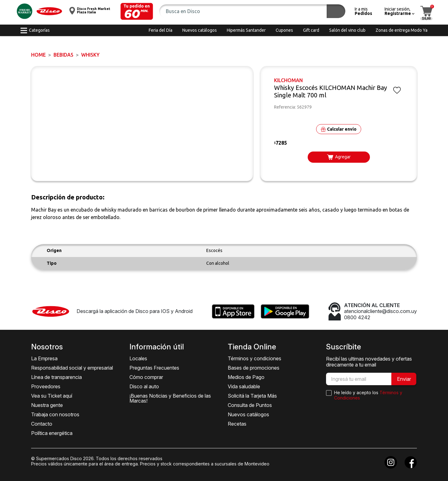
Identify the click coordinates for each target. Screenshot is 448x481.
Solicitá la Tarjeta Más (252, 396)
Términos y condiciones (254, 358)
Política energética (52, 433)
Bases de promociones (254, 368)
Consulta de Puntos (250, 405)
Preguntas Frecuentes (154, 368)
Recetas (237, 424)
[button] (137, 11)
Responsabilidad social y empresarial (72, 368)
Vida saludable (244, 386)
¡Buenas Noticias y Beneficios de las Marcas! (170, 398)
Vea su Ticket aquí (52, 396)
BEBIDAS (63, 55)
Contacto (42, 424)
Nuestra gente (47, 405)
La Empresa (44, 358)
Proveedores (46, 386)
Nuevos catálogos (248, 414)
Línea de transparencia (56, 377)
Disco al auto (144, 386)
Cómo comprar (146, 377)
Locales (138, 358)
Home (38, 55)
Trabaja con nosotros (55, 414)
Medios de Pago (246, 377)
